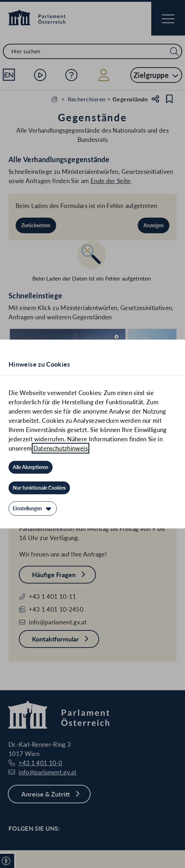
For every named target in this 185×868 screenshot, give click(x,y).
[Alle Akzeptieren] (31, 467)
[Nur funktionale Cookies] (39, 488)
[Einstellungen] (33, 508)
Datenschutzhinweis (61, 448)
